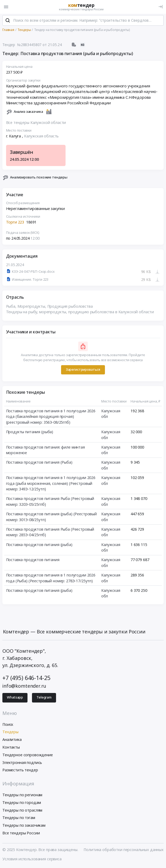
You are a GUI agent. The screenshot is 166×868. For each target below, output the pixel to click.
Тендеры (10, 732)
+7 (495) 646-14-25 (26, 678)
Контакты (11, 747)
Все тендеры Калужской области (36, 123)
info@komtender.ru (24, 686)
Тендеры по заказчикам (24, 826)
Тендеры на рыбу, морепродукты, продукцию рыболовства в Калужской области (80, 312)
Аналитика (12, 740)
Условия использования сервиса (32, 859)
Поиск (8, 725)
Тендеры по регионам (22, 795)
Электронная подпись (22, 763)
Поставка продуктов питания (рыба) (39, 545)
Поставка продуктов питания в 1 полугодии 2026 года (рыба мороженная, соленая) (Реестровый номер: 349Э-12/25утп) (51, 484)
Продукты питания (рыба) (30, 432)
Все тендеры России (21, 833)
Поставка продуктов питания (33, 560)
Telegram (44, 698)
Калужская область (41, 136)
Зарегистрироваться (83, 370)
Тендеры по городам (22, 803)
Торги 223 (15, 223)
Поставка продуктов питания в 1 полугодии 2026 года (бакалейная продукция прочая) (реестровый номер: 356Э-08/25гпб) (51, 417)
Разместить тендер (20, 770)
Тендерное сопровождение (28, 755)
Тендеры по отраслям (22, 810)
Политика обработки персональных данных (124, 850)
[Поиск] (8, 21)
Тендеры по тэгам (19, 818)
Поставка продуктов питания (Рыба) (39, 463)
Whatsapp (15, 698)
